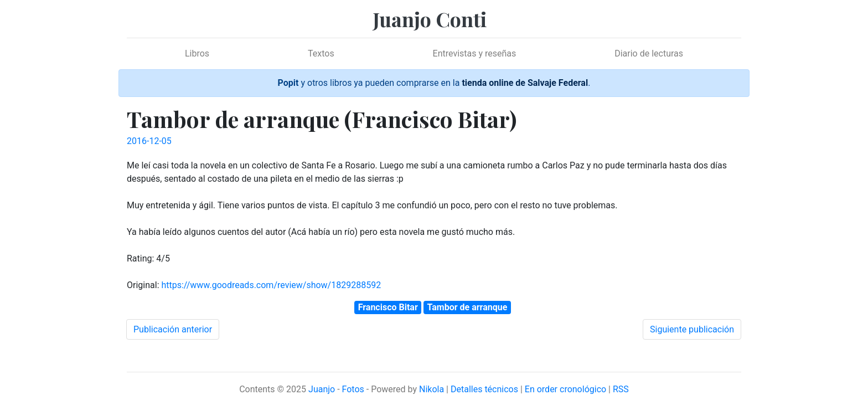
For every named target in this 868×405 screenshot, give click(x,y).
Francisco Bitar (388, 307)
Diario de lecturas (649, 53)
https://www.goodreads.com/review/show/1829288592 (271, 285)
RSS (621, 389)
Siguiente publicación (692, 329)
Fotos (353, 389)
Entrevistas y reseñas (475, 53)
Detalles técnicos (484, 389)
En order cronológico (565, 389)
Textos (321, 53)
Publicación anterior (173, 329)
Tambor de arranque (467, 307)
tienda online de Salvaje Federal (525, 83)
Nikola (432, 389)
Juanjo (322, 389)
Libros (197, 53)
